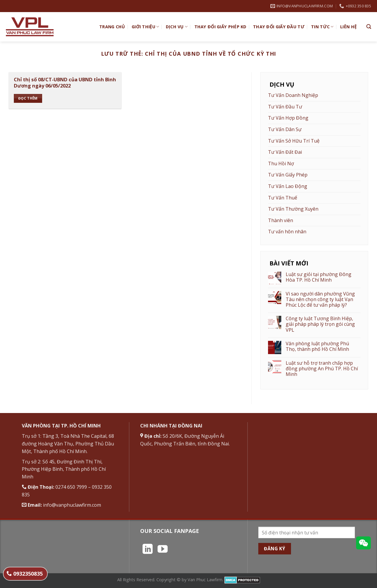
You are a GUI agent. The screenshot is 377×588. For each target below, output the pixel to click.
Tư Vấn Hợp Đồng (288, 118)
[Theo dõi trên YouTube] (163, 550)
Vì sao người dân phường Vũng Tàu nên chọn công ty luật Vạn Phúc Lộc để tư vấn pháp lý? (320, 300)
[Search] (369, 27)
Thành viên (281, 220)
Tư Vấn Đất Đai (285, 152)
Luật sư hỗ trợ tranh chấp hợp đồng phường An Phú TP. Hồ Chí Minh (322, 369)
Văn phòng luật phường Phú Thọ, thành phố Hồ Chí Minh (317, 346)
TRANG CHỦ (112, 27)
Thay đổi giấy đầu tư (279, 27)
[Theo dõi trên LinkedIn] (148, 550)
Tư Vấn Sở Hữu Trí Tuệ (294, 141)
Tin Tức (322, 27)
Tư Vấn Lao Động (288, 186)
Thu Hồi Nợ (281, 163)
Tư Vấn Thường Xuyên (293, 209)
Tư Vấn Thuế (283, 198)
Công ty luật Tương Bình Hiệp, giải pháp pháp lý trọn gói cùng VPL (320, 324)
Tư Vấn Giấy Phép (288, 175)
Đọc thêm (28, 98)
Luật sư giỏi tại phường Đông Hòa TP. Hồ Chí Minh (319, 277)
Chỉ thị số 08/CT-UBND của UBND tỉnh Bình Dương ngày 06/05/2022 (65, 83)
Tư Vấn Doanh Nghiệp (293, 95)
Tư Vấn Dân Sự (285, 129)
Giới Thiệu (145, 27)
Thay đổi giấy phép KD (220, 27)
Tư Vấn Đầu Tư (285, 107)
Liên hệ (348, 27)
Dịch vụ (177, 27)
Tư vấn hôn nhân (287, 232)
